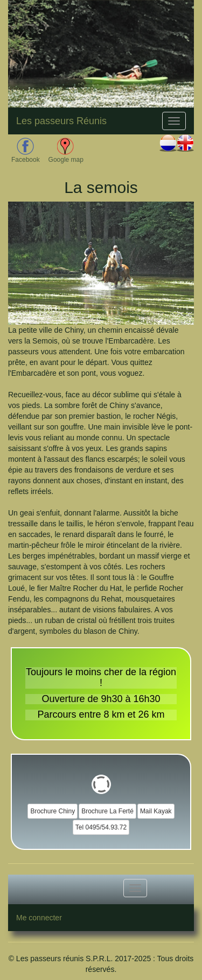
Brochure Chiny (53, 811)
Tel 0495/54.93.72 (101, 827)
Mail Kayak (156, 811)
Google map (66, 151)
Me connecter (39, 918)
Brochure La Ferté (107, 811)
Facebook (26, 151)
